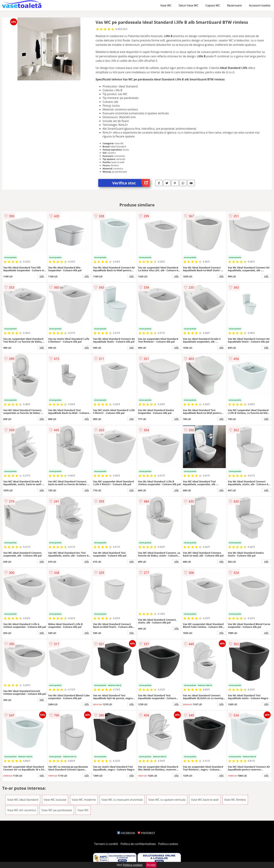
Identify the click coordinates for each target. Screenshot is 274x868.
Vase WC (166, 5)
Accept (151, 865)
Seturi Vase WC (188, 5)
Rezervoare (235, 5)
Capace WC (213, 5)
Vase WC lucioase (55, 800)
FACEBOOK (126, 833)
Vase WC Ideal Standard (23, 800)
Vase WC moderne (84, 800)
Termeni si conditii (106, 844)
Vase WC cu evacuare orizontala (122, 800)
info (42, 276)
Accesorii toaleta (260, 5)
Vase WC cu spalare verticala (167, 800)
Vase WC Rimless (235, 800)
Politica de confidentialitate (138, 844)
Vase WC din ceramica (22, 810)
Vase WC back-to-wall (205, 800)
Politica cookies (168, 844)
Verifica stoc (131, 183)
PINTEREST (146, 833)
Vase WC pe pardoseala (57, 810)
